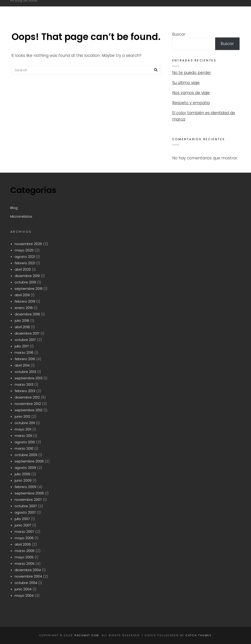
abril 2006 (23, 544)
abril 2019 (22, 295)
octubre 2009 (26, 455)
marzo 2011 (23, 436)
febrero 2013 (25, 391)
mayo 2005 (24, 557)
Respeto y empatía (191, 103)
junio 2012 (22, 416)
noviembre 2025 (28, 244)
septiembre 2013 (29, 378)
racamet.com (34, 8)
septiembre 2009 (29, 461)
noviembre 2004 (28, 576)
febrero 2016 (25, 359)
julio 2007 (22, 519)
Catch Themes (199, 635)
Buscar (179, 34)
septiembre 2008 (29, 493)
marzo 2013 (24, 384)
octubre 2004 (26, 583)
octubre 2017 (25, 340)
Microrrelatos (212, 10)
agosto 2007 (25, 512)
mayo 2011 (23, 429)
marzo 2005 (25, 563)
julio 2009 (22, 474)
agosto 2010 (25, 442)
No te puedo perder (192, 73)
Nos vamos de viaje (191, 93)
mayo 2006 (24, 538)
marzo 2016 (24, 352)
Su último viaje (186, 83)
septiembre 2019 (29, 289)
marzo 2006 (25, 551)
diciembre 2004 (28, 570)
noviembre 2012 (28, 404)
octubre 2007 (26, 506)
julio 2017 (22, 346)
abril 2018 (22, 327)
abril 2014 (22, 365)
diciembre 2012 (27, 397)
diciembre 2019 (27, 276)
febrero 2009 (25, 487)
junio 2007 (23, 525)
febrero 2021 (25, 263)
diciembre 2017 (27, 333)
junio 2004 (23, 589)
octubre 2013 (25, 372)
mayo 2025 (24, 250)
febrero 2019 (25, 301)
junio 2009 (23, 480)
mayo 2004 (24, 595)
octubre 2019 (25, 282)
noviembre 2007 (28, 500)
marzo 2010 (24, 448)
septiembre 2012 (29, 410)
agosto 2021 (25, 257)
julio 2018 (22, 321)
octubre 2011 (25, 423)
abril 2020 (23, 269)
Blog (178, 10)
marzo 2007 (24, 532)
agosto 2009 (25, 468)
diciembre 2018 (27, 314)
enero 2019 (24, 308)
